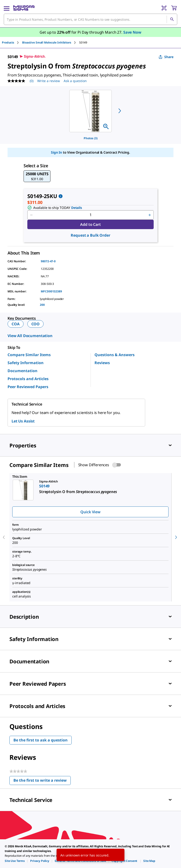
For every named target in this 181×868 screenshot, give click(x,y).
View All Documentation (30, 336)
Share (166, 57)
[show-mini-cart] (174, 8)
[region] (90, 111)
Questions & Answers (115, 355)
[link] (15, 861)
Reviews (102, 363)
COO (36, 324)
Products (8, 42)
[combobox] (90, 19)
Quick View (90, 512)
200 (42, 305)
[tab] (12, 42)
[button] (37, 176)
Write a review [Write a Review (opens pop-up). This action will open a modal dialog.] (49, 81)
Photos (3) (91, 138)
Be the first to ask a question (41, 740)
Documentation (23, 371)
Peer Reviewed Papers (28, 387)
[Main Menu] (7, 8)
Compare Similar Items (29, 355)
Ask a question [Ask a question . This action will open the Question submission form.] (75, 81)
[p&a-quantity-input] (90, 215)
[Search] (172, 19)
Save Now (132, 32)
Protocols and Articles (28, 379)
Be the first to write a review (42, 781)
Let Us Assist (23, 421)
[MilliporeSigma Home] (24, 8)
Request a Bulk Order (90, 235)
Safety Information (26, 363)
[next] (120, 111)
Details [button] (77, 208)
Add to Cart (90, 224)
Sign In (56, 152)
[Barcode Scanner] (164, 8)
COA (16, 324)
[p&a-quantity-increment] (150, 215)
